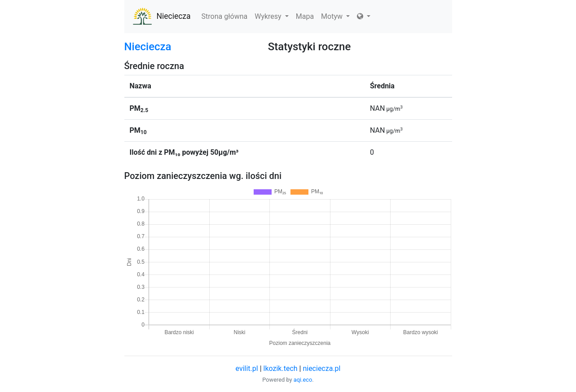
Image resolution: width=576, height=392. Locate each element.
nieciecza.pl (321, 368)
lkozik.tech (281, 368)
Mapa (305, 16)
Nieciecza (161, 17)
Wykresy (272, 16)
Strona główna (225, 16)
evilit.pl (247, 368)
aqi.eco (303, 380)
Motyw (335, 16)
